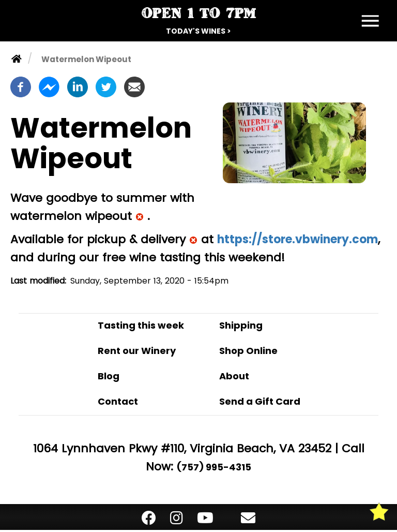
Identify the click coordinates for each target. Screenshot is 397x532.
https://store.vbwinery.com (297, 239)
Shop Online (248, 351)
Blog (109, 376)
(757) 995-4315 (214, 467)
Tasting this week (141, 325)
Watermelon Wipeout (86, 59)
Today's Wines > (198, 31)
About (234, 376)
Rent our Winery (137, 351)
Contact (118, 401)
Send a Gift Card (260, 401)
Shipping (241, 325)
